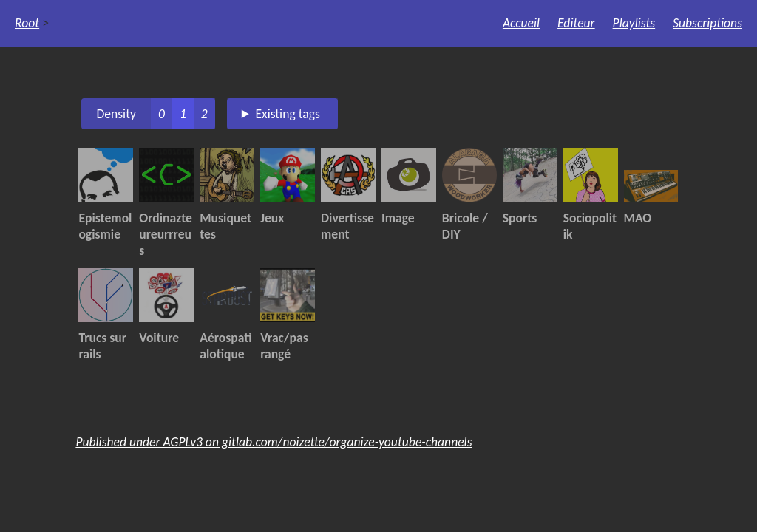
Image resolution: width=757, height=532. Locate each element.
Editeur (576, 23)
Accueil (521, 23)
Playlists (634, 23)
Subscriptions (707, 23)
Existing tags (288, 114)
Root (27, 23)
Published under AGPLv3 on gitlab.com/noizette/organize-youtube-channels (274, 442)
